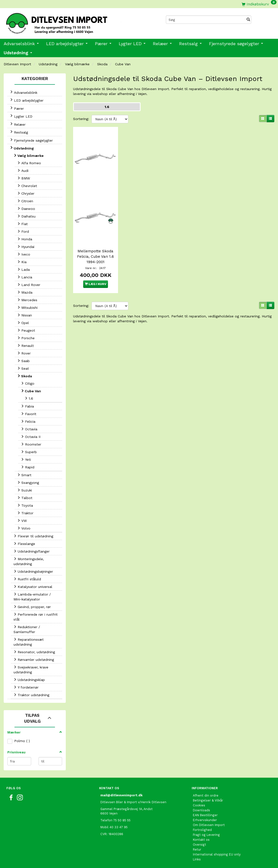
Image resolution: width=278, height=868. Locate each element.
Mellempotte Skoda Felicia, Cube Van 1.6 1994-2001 (95, 253)
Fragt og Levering (206, 835)
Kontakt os (201, 840)
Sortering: (81, 119)
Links (197, 859)
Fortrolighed (202, 830)
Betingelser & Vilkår (208, 800)
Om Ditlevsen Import (209, 825)
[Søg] (248, 20)
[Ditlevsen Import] (70, 22)
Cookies (199, 805)
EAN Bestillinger (205, 815)
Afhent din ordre (206, 795)
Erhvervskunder (205, 820)
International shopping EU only (217, 854)
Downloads (201, 810)
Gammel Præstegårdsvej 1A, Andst (126, 809)
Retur (197, 849)
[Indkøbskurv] (259, 4)
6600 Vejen (109, 813)
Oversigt (199, 845)
